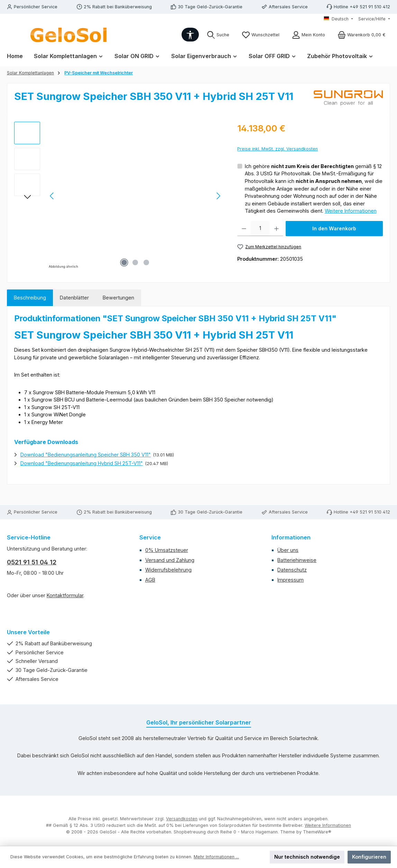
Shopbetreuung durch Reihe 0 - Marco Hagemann (226, 832)
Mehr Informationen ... (216, 857)
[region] (119, 196)
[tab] (30, 298)
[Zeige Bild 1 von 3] (124, 262)
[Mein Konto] (308, 35)
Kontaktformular (65, 595)
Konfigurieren (369, 857)
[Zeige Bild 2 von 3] (135, 262)
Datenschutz (292, 570)
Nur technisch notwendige (307, 857)
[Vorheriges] (52, 196)
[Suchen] (218, 35)
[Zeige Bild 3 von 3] (146, 262)
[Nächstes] (218, 196)
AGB (150, 580)
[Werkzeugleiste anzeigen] (190, 35)
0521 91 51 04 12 (32, 562)
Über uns (288, 550)
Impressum (290, 580)
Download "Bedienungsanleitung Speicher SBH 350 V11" (86, 455)
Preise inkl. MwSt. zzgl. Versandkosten (278, 149)
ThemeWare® (317, 832)
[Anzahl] (260, 229)
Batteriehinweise (297, 560)
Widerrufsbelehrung (168, 570)
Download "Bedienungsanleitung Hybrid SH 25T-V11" (82, 463)
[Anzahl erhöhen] (276, 229)
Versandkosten (182, 819)
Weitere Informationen (351, 211)
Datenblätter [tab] (74, 298)
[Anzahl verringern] (244, 229)
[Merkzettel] (261, 35)
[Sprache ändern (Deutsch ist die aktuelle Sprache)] (339, 19)
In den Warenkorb (334, 228)
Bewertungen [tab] (118, 298)
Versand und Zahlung (170, 560)
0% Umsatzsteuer (167, 550)
